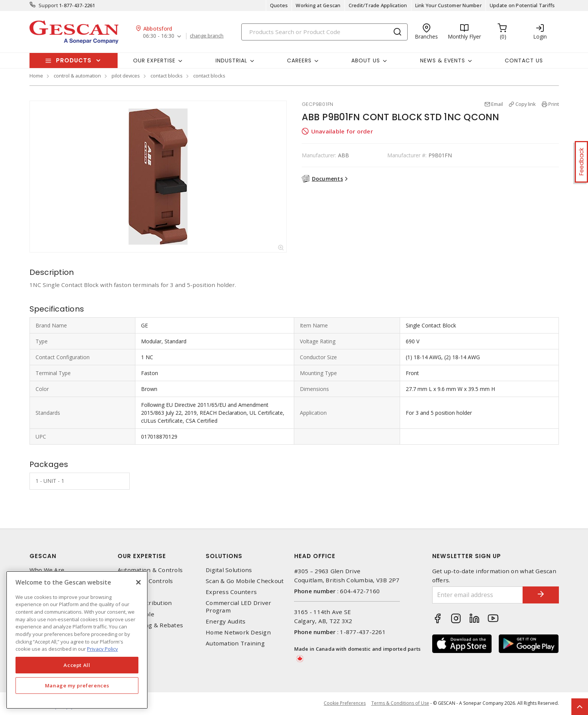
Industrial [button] (231, 60)
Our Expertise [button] (154, 60)
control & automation (77, 76)
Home (36, 76)
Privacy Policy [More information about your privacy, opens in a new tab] (102, 649)
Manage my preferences (77, 686)
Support (48, 5)
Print (554, 104)
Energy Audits (226, 621)
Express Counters (231, 592)
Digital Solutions (229, 570)
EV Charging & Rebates (150, 625)
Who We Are (47, 570)
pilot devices (126, 76)
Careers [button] (299, 60)
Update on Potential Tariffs (522, 5)
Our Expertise (142, 556)
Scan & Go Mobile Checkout (245, 581)
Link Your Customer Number (448, 5)
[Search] (324, 32)
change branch (207, 36)
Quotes (279, 5)
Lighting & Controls (145, 581)
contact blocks (167, 76)
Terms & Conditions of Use (400, 703)
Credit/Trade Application (378, 5)
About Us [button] (366, 60)
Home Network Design (238, 632)
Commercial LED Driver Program (238, 606)
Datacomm (133, 592)
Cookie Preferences (345, 704)
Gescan (43, 556)
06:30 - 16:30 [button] (159, 36)
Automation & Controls (150, 570)
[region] (77, 640)
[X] (138, 582)
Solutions (224, 556)
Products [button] (74, 60)
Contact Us (524, 60)
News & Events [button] (443, 60)
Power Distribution (145, 603)
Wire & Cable (136, 614)
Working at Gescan (318, 5)
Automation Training (235, 643)
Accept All (77, 665)
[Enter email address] (477, 595)
